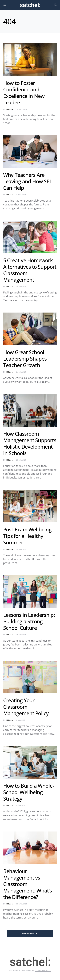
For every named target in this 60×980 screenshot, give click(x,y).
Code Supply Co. (43, 971)
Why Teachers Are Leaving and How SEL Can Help (28, 181)
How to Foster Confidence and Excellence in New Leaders (24, 93)
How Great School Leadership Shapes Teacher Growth (25, 359)
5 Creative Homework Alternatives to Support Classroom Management (30, 270)
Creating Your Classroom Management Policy (26, 707)
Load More (28, 933)
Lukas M (10, 109)
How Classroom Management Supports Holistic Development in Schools (30, 443)
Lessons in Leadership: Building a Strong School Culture (29, 621)
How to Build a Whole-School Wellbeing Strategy (29, 792)
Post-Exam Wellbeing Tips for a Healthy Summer (27, 536)
